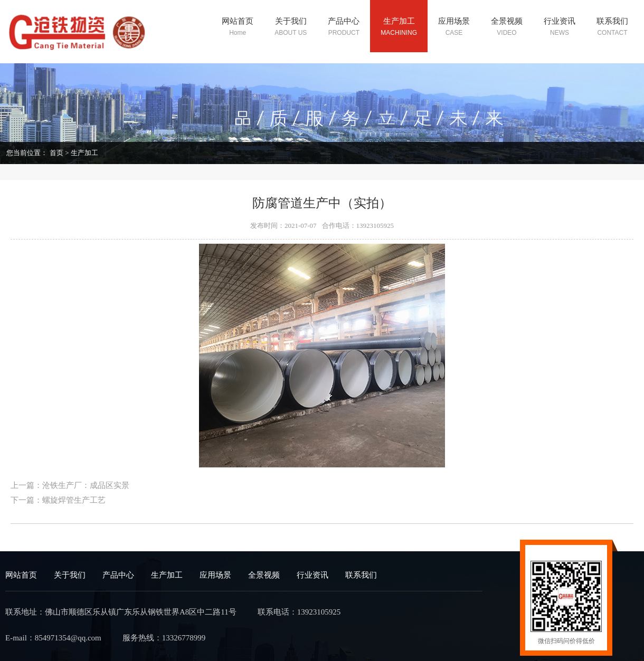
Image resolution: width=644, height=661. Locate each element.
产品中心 (118, 575)
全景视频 (264, 575)
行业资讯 (312, 575)
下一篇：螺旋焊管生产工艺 (58, 500)
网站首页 (21, 575)
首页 (56, 153)
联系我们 (361, 575)
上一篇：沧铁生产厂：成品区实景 (70, 485)
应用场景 (215, 575)
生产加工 (84, 153)
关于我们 (70, 575)
